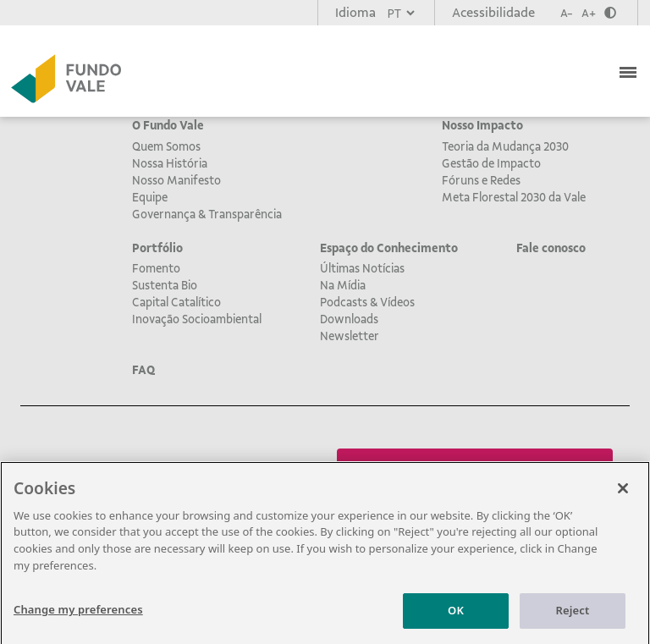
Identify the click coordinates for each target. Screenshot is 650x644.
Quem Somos (166, 146)
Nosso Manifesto (176, 180)
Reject (573, 617)
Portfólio (157, 248)
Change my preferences (78, 616)
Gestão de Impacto (491, 163)
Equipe (150, 197)
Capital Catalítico (176, 302)
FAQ (143, 370)
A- (567, 13)
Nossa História (170, 163)
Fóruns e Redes (481, 180)
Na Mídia (343, 285)
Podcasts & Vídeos (367, 302)
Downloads (349, 319)
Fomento (156, 268)
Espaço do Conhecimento (389, 248)
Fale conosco (551, 248)
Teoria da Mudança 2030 (505, 146)
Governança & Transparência (207, 214)
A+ (589, 13)
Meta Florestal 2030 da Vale (514, 197)
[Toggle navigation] (630, 70)
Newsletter (350, 336)
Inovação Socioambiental (197, 319)
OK (456, 617)
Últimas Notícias (362, 268)
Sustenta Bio (165, 285)
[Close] (623, 495)
